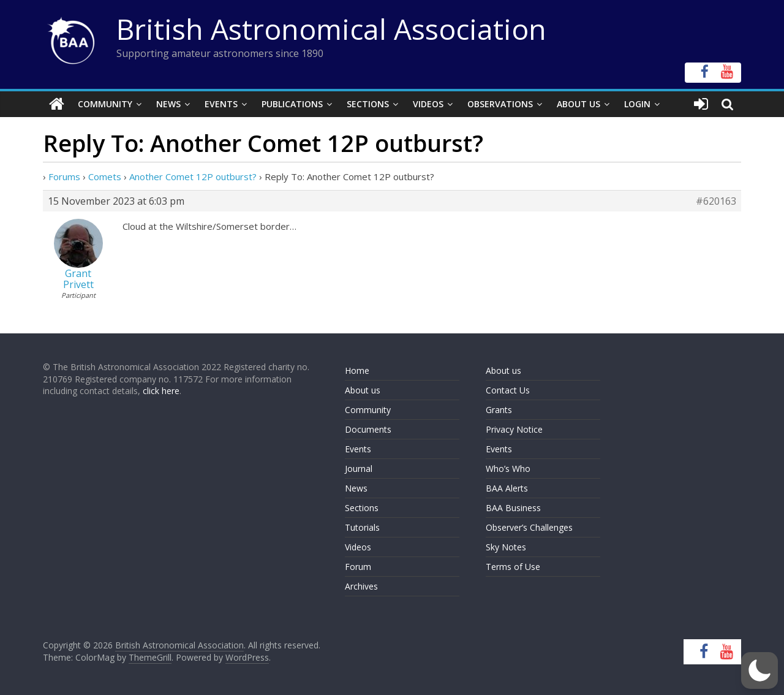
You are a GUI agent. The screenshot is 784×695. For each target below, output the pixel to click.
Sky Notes (506, 547)
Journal (359, 469)
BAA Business (513, 508)
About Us (579, 104)
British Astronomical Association (331, 29)
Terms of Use (513, 567)
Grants (499, 410)
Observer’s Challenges (529, 527)
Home (357, 370)
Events (221, 104)
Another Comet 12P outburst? (193, 177)
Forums (64, 177)
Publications (292, 104)
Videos (428, 104)
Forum (358, 567)
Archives (361, 586)
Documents (368, 429)
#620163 (716, 201)
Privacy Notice (514, 429)
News (168, 104)
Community (105, 104)
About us (363, 390)
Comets (105, 177)
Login (637, 104)
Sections (368, 104)
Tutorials (362, 527)
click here (161, 391)
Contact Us (508, 390)
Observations (500, 104)
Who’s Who (508, 469)
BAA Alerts (507, 488)
